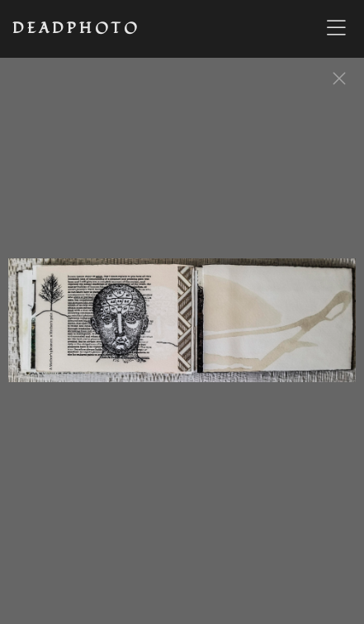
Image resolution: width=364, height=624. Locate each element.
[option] (182, 329)
